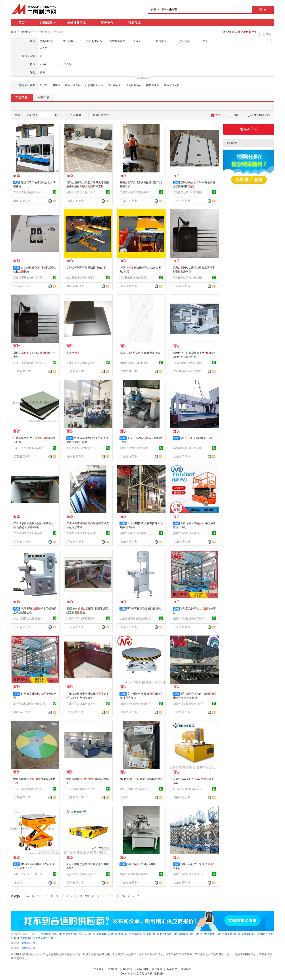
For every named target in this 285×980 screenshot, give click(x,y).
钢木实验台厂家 (231, 934)
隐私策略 (157, 969)
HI (62, 896)
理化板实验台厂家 (210, 934)
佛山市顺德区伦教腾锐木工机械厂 (30, 618)
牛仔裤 (44, 85)
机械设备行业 (76, 23)
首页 (21, 23)
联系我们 (113, 969)
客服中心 (128, 969)
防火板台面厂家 (72, 934)
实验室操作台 (73, 85)
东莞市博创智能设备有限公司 (136, 874)
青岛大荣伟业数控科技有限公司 (83, 448)
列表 (234, 115)
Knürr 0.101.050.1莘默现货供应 (141, 779)
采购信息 (48, 23)
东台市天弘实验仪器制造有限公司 (30, 448)
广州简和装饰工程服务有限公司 (136, 192)
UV (118, 896)
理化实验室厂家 (26, 938)
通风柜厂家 (139, 934)
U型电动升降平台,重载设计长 (86, 267)
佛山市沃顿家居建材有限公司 (136, 363)
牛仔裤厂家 (125, 934)
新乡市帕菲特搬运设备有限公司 (189, 789)
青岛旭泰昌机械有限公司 (28, 192)
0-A (27, 896)
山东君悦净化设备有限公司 (135, 618)
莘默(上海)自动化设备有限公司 (136, 789)
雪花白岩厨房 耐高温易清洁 (140, 353)
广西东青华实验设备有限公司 (189, 363)
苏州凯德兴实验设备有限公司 (83, 363)
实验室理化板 (172, 85)
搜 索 (263, 10)
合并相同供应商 (259, 115)
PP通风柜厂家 (169, 934)
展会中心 (107, 23)
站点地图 (142, 969)
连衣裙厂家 (89, 934)
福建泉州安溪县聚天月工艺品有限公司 (83, 192)
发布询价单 (249, 129)
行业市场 (134, 23)
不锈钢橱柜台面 (94, 85)
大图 (216, 115)
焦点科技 (147, 973)
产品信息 (21, 97)
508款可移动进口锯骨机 (144, 608)
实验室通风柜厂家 (188, 934)
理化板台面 (29, 943)
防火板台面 (115, 85)
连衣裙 (56, 85)
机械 (17, 182)
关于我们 (99, 969)
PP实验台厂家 (45, 938)
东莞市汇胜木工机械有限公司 (136, 448)
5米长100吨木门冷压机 (197, 438)
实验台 (73, 353)
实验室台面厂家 (250, 934)
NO (87, 896)
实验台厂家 (153, 934)
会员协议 (172, 969)
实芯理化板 (153, 85)
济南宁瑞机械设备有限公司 (135, 533)
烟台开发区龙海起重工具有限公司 (83, 277)
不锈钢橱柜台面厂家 (50, 934)
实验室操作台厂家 (107, 934)
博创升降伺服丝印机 (142, 864)
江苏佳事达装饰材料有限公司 (189, 192)
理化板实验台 (134, 85)
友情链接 (186, 969)
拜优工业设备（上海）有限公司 (30, 874)
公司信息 (43, 97)
